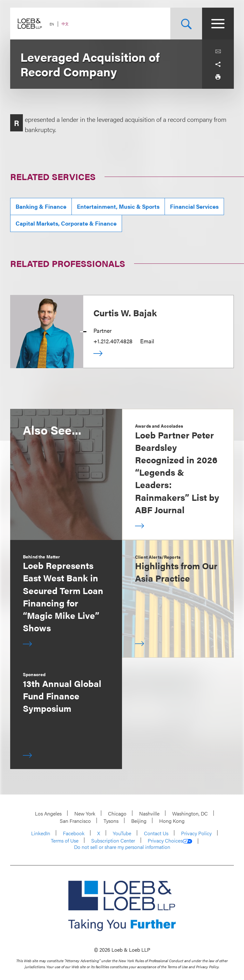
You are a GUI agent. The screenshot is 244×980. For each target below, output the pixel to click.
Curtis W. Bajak (125, 312)
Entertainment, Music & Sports (118, 206)
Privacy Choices (170, 841)
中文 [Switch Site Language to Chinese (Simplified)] (65, 24)
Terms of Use (65, 840)
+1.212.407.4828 (113, 341)
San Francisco (75, 821)
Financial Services (194, 206)
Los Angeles (48, 813)
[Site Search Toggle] (186, 24)
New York (85, 813)
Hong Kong (172, 821)
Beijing (139, 821)
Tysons (111, 821)
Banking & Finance (41, 206)
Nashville (149, 813)
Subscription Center (113, 840)
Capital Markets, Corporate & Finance (66, 223)
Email (147, 341)
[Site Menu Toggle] (218, 24)
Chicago (117, 813)
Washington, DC (190, 813)
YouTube (122, 833)
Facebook (74, 833)
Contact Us (156, 833)
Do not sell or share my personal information (122, 847)
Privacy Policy (196, 833)
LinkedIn (41, 833)
